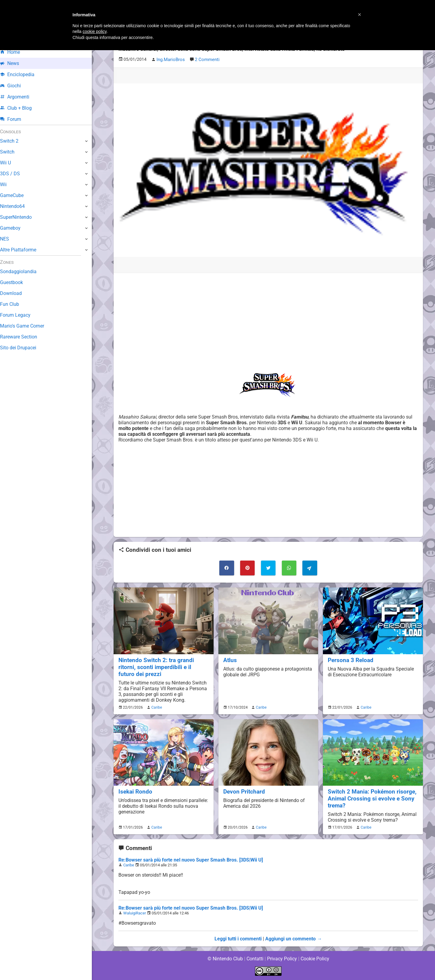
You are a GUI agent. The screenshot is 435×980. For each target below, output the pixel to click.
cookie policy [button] (94, 31)
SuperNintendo (21, 217)
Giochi (15, 86)
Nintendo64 (17, 206)
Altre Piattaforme (23, 250)
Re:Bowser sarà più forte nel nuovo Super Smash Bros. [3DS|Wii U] (190, 860)
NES (9, 239)
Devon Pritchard (244, 791)
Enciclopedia (22, 74)
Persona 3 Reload (351, 660)
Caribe (156, 707)
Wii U (10, 163)
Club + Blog (21, 108)
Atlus (230, 660)
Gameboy (15, 228)
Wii (8, 184)
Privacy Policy (282, 959)
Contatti (255, 959)
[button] (359, 15)
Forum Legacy (20, 315)
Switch (12, 152)
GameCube (17, 195)
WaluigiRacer (134, 913)
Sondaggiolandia (23, 272)
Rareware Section (24, 337)
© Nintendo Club (225, 959)
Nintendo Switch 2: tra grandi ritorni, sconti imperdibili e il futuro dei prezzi (163, 666)
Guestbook (16, 282)
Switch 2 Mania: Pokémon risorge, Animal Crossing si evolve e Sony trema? (372, 798)
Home (15, 52)
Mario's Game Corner (27, 326)
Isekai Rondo (135, 791)
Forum (15, 119)
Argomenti (20, 97)
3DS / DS (14, 174)
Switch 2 (14, 141)
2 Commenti (206, 59)
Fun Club (14, 304)
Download (16, 293)
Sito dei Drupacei (23, 348)
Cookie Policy (315, 959)
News (14, 63)
